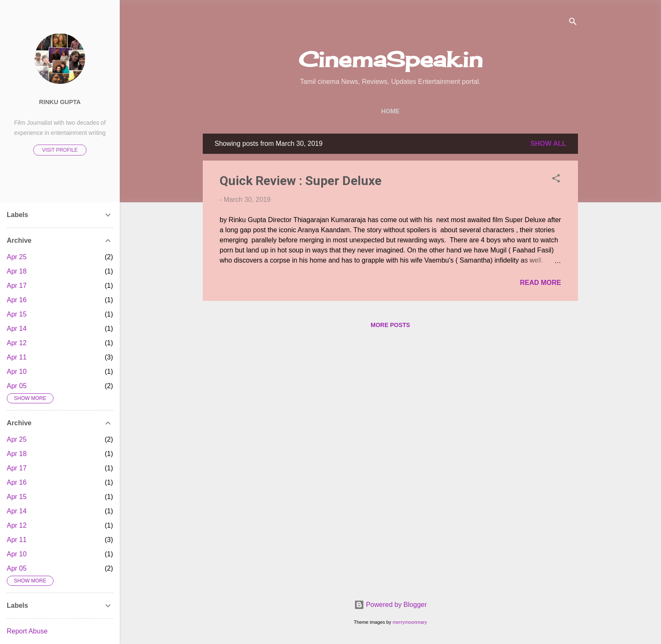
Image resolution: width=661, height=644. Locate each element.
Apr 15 (17, 314)
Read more (540, 283)
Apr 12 (17, 343)
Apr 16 (17, 300)
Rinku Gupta (60, 102)
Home (390, 111)
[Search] (573, 23)
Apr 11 (17, 357)
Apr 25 (17, 257)
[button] (556, 180)
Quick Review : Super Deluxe (301, 181)
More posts (390, 325)
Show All (548, 144)
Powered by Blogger (391, 605)
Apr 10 (17, 372)
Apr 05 (17, 386)
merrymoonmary (410, 622)
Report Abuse (27, 631)
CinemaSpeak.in (391, 59)
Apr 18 (17, 271)
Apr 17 (17, 286)
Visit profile (60, 150)
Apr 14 (17, 329)
